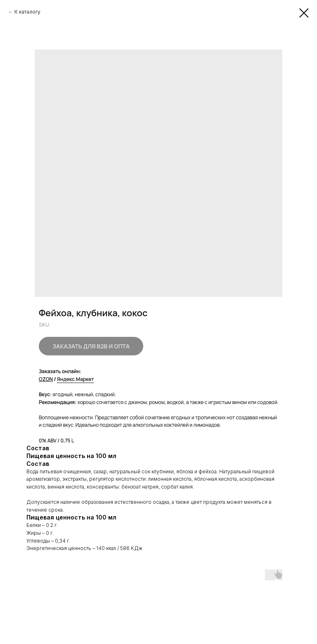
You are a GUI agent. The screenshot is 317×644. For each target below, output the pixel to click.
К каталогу (27, 12)
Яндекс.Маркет (76, 379)
